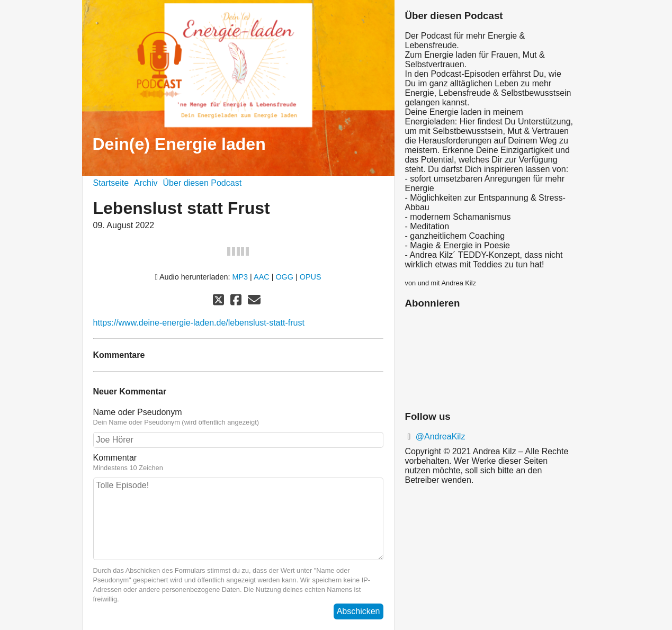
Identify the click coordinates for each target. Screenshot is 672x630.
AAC (262, 277)
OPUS (311, 277)
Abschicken (359, 611)
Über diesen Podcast (203, 183)
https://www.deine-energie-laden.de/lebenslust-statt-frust (199, 323)
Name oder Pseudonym (238, 417)
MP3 (240, 277)
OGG (284, 277)
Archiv (146, 183)
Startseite (111, 183)
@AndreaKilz (439, 436)
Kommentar (238, 463)
